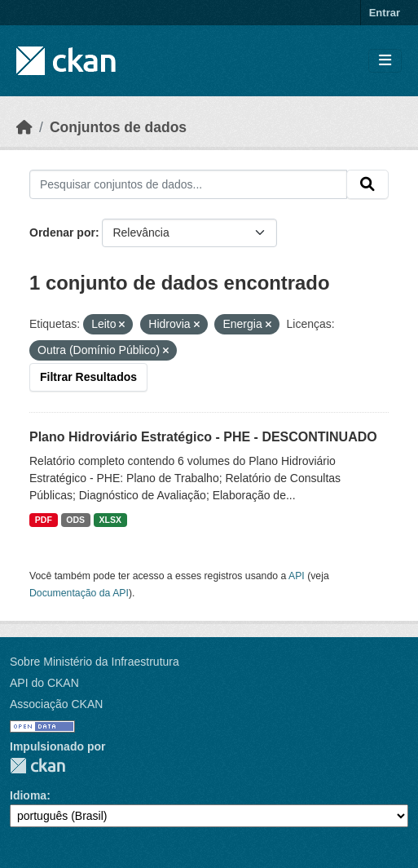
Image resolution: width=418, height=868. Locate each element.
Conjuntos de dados (118, 127)
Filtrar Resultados (88, 377)
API (297, 576)
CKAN (37, 766)
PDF (44, 520)
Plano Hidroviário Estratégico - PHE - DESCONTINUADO (203, 437)
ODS (75, 520)
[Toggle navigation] (385, 61)
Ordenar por (62, 232)
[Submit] (367, 184)
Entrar (385, 13)
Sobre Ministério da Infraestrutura (95, 662)
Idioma (28, 795)
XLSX (110, 520)
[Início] (24, 127)
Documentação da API (79, 593)
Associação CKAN (56, 704)
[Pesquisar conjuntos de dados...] (188, 184)
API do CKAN (44, 683)
